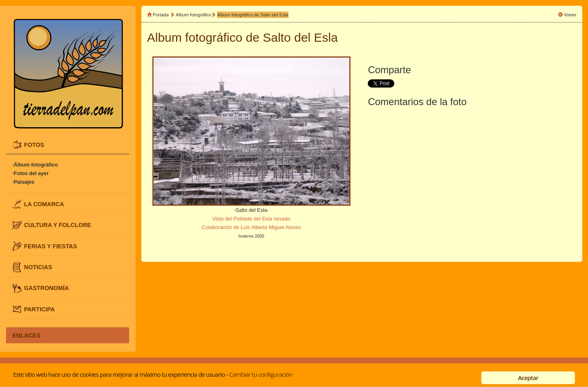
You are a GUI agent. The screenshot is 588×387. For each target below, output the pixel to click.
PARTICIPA (39, 309)
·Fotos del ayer (30, 173)
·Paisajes (23, 182)
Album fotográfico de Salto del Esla (253, 15)
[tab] (68, 145)
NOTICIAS (38, 267)
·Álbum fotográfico (35, 165)
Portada (161, 15)
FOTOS (34, 144)
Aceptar (528, 378)
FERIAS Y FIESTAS (51, 246)
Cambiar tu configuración (261, 374)
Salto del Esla (300, 37)
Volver (570, 15)
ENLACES (26, 335)
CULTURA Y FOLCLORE (58, 225)
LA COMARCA (44, 204)
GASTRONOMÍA (47, 288)
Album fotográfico (193, 15)
